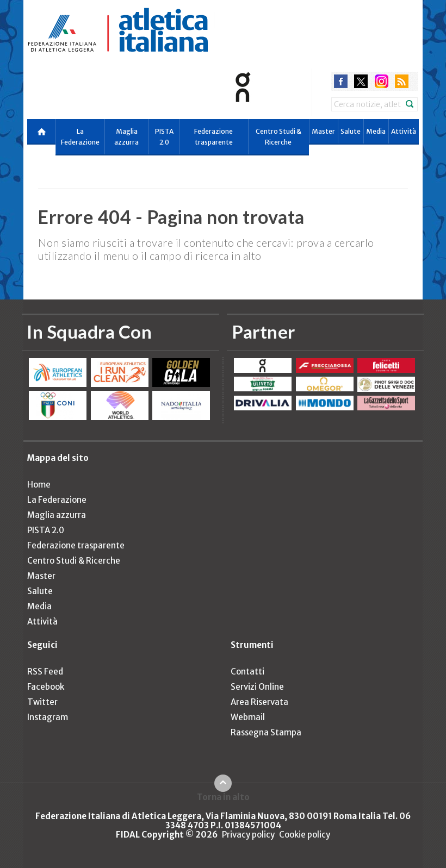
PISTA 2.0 (164, 137)
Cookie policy (305, 835)
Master (323, 131)
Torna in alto (223, 797)
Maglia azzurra (126, 137)
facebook (341, 81)
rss (402, 81)
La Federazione (80, 137)
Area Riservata (259, 702)
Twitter (42, 702)
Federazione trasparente (213, 137)
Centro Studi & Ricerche (278, 137)
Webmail (248, 717)
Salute (351, 131)
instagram (382, 81)
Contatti (247, 672)
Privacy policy (248, 835)
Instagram (48, 717)
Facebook (46, 687)
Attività (404, 131)
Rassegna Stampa (266, 732)
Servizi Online (257, 687)
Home (39, 485)
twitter (361, 81)
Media (376, 131)
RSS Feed (45, 672)
